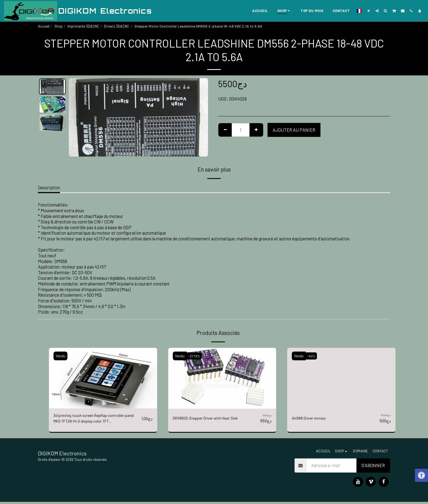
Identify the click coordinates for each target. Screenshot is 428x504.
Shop (58, 26)
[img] (103, 378)
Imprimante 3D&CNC (83, 26)
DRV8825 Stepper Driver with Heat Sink (210, 418)
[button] (369, 11)
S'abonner (373, 467)
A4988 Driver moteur (311, 418)
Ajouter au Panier (294, 130)
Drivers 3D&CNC (117, 26)
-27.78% (195, 356)
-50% (312, 356)
